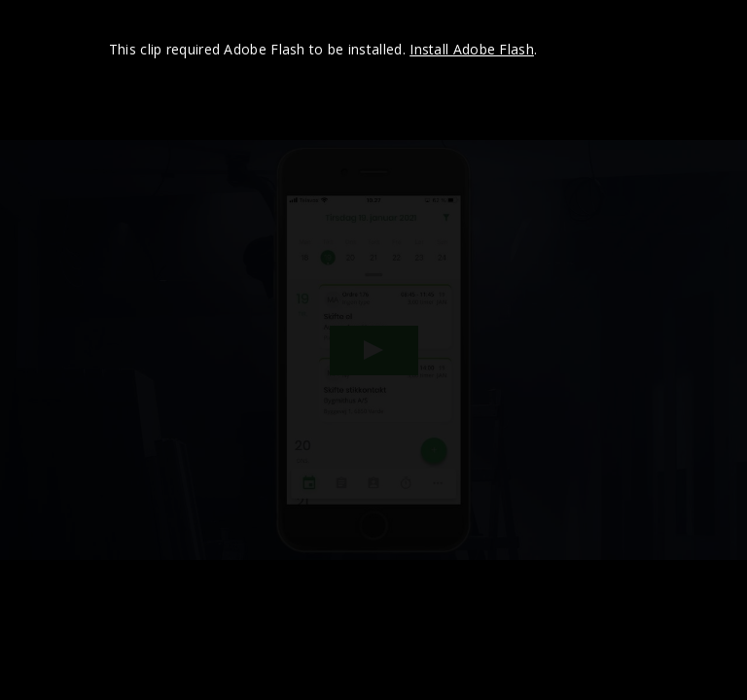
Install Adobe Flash (472, 49)
